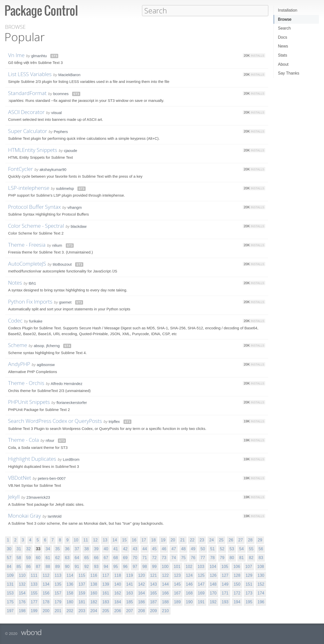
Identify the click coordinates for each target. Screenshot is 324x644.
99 (154, 566)
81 (241, 557)
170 (213, 593)
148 (213, 584)
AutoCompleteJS (27, 263)
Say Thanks (289, 73)
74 (174, 557)
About (283, 64)
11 (86, 540)
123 (177, 575)
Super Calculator (28, 131)
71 (145, 557)
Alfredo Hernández (66, 383)
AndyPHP (19, 364)
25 (221, 540)
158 (70, 593)
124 (189, 575)
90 (67, 566)
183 (106, 602)
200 (46, 611)
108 (261, 566)
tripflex (114, 421)
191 (201, 602)
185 (130, 602)
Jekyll (14, 496)
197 (10, 611)
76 (193, 557)
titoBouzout (62, 264)
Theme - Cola (24, 440)
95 (116, 566)
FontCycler (21, 169)
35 (57, 549)
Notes (15, 282)
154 (22, 593)
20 (173, 540)
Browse (285, 19)
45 (154, 549)
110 (22, 575)
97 (135, 566)
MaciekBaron (69, 74)
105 (225, 566)
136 (70, 584)
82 (251, 557)
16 (134, 540)
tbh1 (32, 283)
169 (201, 593)
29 (260, 540)
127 (225, 575)
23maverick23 (38, 497)
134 (46, 584)
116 (94, 575)
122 (165, 575)
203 (82, 611)
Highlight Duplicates (32, 458)
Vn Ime (16, 55)
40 (106, 549)
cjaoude (70, 150)
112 (46, 575)
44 (145, 549)
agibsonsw (46, 364)
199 (34, 611)
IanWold (55, 516)
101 (177, 566)
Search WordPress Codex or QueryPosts (55, 421)
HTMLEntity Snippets (33, 150)
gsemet (65, 302)
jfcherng (53, 345)
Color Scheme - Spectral (36, 225)
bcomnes (61, 93)
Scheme (18, 345)
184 (118, 602)
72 (154, 557)
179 (58, 602)
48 (184, 549)
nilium (57, 245)
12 (95, 540)
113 (58, 575)
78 (212, 557)
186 (142, 602)
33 (38, 549)
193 (225, 602)
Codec (15, 320)
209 (154, 611)
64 (77, 557)
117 (106, 575)
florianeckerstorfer (72, 402)
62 (57, 557)
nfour (50, 440)
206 (118, 611)
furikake (36, 321)
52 (222, 549)
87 (38, 566)
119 (130, 575)
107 (249, 566)
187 (154, 602)
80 (232, 557)
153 (10, 593)
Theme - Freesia (27, 244)
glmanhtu (39, 55)
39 (96, 549)
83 (261, 557)
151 (249, 584)
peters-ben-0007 (52, 478)
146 (189, 584)
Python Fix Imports (30, 301)
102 (189, 566)
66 (96, 557)
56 (261, 549)
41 (116, 549)
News (283, 46)
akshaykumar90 (53, 169)
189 (177, 602)
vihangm (75, 207)
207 (130, 611)
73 (164, 557)
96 (125, 566)
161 (106, 593)
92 (87, 566)
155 (34, 593)
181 (82, 602)
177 (34, 602)
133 (34, 584)
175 (10, 602)
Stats (282, 55)
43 (135, 549)
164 (142, 593)
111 (34, 575)
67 (106, 557)
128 (237, 575)
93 (96, 566)
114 (70, 575)
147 (201, 584)
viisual (56, 112)
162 (118, 593)
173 (249, 593)
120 (142, 575)
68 (116, 557)
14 (115, 540)
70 (135, 557)
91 (77, 566)
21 (183, 540)
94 (106, 566)
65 (87, 557)
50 (203, 549)
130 (261, 575)
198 (22, 611)
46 (164, 549)
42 (125, 549)
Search (284, 28)
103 (201, 566)
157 (58, 593)
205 (106, 611)
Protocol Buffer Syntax (34, 206)
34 (48, 549)
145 (177, 584)
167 (177, 593)
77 (203, 557)
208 (142, 611)
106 (237, 566)
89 (57, 566)
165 (154, 593)
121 (154, 575)
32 (29, 549)
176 (22, 602)
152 (261, 584)
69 (125, 557)
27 (240, 540)
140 (118, 584)
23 (202, 540)
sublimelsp (65, 188)
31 (19, 549)
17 (144, 540)
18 (153, 540)
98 (145, 566)
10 (76, 540)
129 (249, 575)
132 (22, 584)
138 (94, 584)
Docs (282, 37)
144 (165, 584)
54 (241, 549)
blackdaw (79, 226)
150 (237, 584)
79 (222, 557)
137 (82, 584)
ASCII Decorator (26, 112)
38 (87, 549)
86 (29, 566)
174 (261, 593)
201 (58, 611)
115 (82, 575)
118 (118, 575)
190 (189, 602)
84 (9, 566)
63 (67, 557)
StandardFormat (27, 93)
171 (225, 593)
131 (10, 584)
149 (225, 584)
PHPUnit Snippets (29, 402)
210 (165, 611)
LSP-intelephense (29, 188)
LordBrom (71, 459)
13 (105, 540)
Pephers (61, 131)
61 (48, 557)
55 (251, 549)
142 (142, 584)
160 (94, 593)
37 (77, 549)
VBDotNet (20, 477)
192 (213, 602)
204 (94, 611)
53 (232, 549)
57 (9, 557)
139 (106, 584)
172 (237, 593)
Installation (288, 10)
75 (184, 557)
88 (48, 566)
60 (38, 557)
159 (82, 593)
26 (231, 540)
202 (70, 611)
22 (192, 540)
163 (130, 593)
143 (154, 584)
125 (201, 575)
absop (39, 345)
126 (213, 575)
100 (165, 566)
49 (193, 549)
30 (9, 549)
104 (213, 566)
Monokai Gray (25, 515)
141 (130, 584)
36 (67, 549)
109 (10, 575)
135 (58, 584)
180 (70, 602)
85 (19, 566)
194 (237, 602)
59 (29, 557)
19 (163, 540)
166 (165, 593)
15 (124, 540)
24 (212, 540)
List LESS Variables (30, 74)
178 (46, 602)
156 (46, 593)
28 (250, 540)
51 (212, 549)
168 (189, 593)
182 (94, 602)
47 (174, 549)
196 (261, 602)
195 (249, 602)
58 (19, 557)
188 (165, 602)
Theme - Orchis (26, 383)
